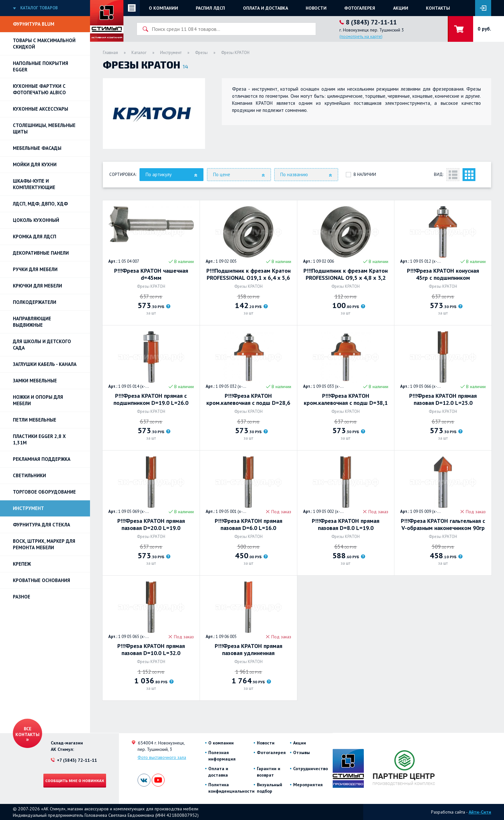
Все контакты (27, 732)
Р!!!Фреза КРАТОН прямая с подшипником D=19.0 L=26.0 (151, 399)
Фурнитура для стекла (41, 525)
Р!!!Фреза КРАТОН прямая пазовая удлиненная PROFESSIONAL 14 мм (248, 650)
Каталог (139, 53)
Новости (316, 8)
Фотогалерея (360, 8)
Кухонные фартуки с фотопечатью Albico (39, 89)
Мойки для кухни (35, 164)
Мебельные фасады (37, 148)
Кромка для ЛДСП (35, 237)
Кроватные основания (41, 580)
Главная (110, 53)
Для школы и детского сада (42, 345)
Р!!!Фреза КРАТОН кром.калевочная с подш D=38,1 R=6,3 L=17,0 (346, 399)
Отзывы (301, 752)
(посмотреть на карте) (361, 36)
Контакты (438, 8)
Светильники (29, 475)
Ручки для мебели (35, 269)
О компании (163, 8)
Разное (22, 597)
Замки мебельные (35, 381)
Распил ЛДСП (210, 8)
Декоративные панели (41, 253)
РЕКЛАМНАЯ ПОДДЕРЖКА (42, 459)
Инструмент (28, 508)
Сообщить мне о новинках (75, 780)
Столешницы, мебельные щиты (44, 128)
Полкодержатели (35, 302)
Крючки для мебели (37, 286)
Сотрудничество (310, 769)
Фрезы (201, 53)
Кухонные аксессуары (40, 109)
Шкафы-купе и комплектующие (34, 184)
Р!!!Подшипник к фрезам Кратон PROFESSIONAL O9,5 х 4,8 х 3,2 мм (346, 274)
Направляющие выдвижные (32, 322)
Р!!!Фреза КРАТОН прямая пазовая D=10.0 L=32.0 (151, 650)
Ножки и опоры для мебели (38, 400)
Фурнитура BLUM (34, 24)
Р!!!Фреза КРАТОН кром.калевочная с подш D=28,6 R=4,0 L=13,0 (248, 399)
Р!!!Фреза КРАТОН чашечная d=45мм (151, 274)
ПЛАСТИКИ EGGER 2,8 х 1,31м (39, 439)
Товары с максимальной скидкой (44, 44)
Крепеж (22, 564)
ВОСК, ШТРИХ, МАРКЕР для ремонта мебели (44, 544)
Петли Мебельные (35, 420)
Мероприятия (308, 785)
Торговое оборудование (44, 492)
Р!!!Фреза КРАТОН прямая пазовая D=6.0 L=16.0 (248, 524)
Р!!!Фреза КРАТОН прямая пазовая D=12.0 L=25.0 (443, 399)
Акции (401, 8)
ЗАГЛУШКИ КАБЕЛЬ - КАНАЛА (45, 364)
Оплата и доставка (265, 8)
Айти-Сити (480, 812)
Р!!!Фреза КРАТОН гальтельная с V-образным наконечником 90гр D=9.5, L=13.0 (443, 524)
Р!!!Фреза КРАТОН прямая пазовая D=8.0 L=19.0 (346, 524)
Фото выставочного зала (162, 757)
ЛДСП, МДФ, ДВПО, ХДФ (40, 204)
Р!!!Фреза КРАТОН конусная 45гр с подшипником (443, 274)
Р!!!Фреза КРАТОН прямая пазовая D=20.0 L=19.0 (151, 524)
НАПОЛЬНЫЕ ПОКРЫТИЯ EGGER (40, 66)
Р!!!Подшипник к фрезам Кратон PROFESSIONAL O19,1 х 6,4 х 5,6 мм (248, 274)
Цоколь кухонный (36, 220)
